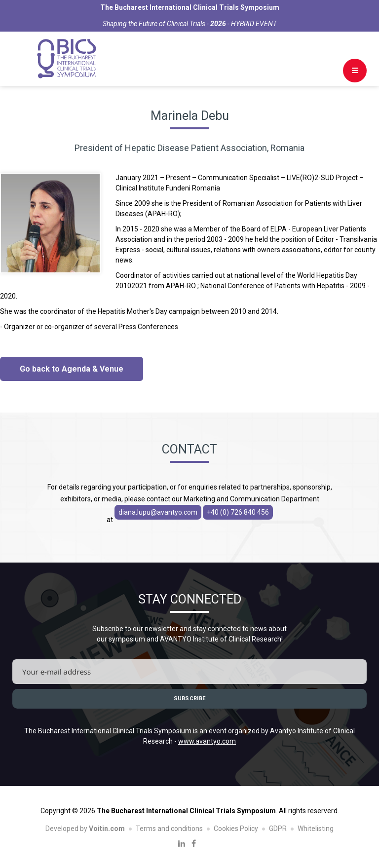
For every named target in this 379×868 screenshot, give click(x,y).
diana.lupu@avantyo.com (158, 512)
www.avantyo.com (207, 741)
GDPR (278, 829)
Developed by (85, 829)
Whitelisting (316, 829)
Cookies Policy (236, 829)
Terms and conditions (169, 829)
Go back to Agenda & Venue (72, 369)
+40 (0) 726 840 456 (238, 512)
